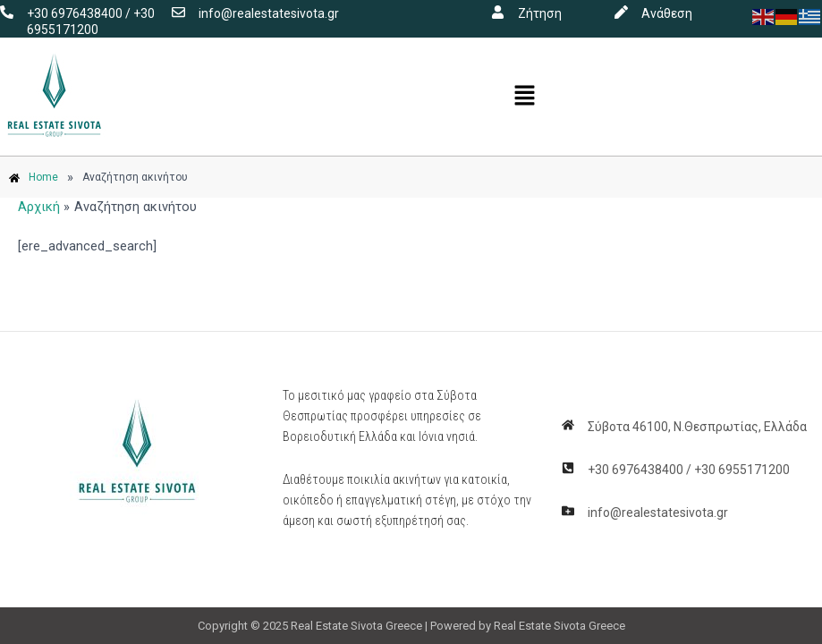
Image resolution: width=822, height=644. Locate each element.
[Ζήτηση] (498, 12)
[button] (525, 97)
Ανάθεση (667, 13)
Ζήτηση (540, 13)
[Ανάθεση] (621, 12)
